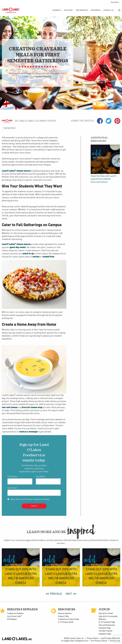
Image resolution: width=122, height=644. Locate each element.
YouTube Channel (105, 631)
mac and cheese (10, 407)
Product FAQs (63, 616)
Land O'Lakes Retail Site (110, 638)
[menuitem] (57, 10)
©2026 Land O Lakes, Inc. (74, 638)
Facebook (100, 121)
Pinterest (117, 121)
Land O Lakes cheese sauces (16, 171)
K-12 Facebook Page (107, 622)
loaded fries (48, 257)
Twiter (109, 121)
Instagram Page (105, 634)
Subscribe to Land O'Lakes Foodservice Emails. (30, 499)
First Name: (13, 477)
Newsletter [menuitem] (115, 2)
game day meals (18, 247)
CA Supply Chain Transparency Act (75, 641)
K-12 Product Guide (66, 622)
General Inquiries (65, 613)
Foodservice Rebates (15, 613)
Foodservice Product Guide (69, 619)
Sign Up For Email (106, 613)
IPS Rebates (12, 619)
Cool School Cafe (14, 616)
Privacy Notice (93, 638)
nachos (36, 257)
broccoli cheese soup (32, 407)
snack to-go (28, 253)
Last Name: (41, 477)
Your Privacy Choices (99, 641)
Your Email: (12, 488)
